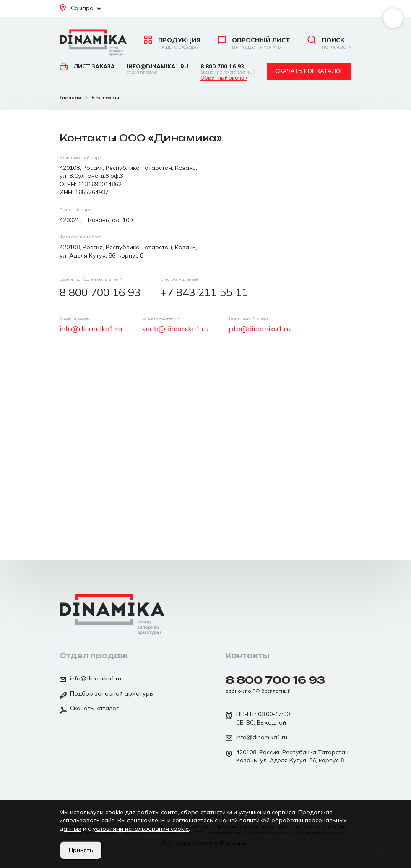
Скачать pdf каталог (309, 71)
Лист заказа (87, 66)
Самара (81, 8)
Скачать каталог (89, 709)
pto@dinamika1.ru (260, 329)
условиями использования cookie (141, 829)
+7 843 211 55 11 (204, 292)
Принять (81, 850)
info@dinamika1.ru (157, 69)
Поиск (329, 43)
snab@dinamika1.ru (175, 329)
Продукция (172, 43)
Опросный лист (254, 43)
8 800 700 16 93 (228, 69)
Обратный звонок (224, 78)
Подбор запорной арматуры (107, 694)
